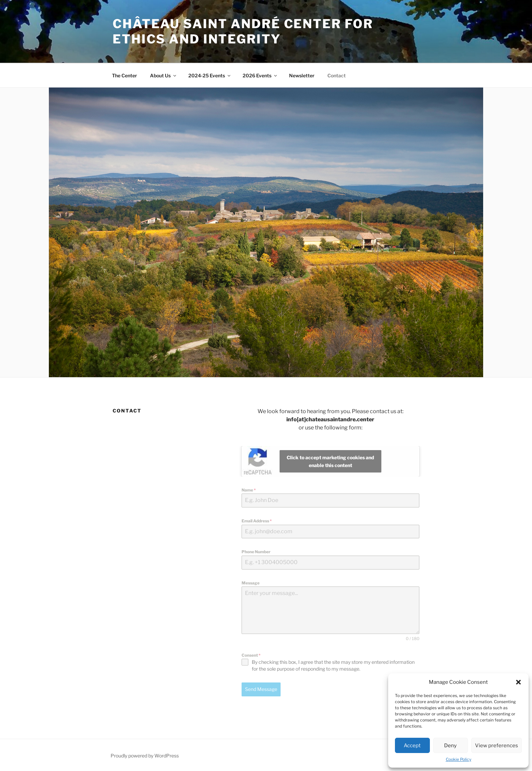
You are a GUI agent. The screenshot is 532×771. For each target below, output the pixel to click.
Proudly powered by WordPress (145, 755)
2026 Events (260, 75)
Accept (412, 746)
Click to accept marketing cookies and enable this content (330, 461)
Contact (337, 75)
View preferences (497, 746)
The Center (125, 75)
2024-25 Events (210, 75)
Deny (450, 746)
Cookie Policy (459, 759)
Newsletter (302, 75)
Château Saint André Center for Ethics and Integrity (243, 31)
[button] (518, 682)
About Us (164, 75)
